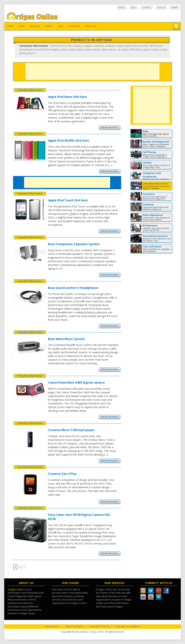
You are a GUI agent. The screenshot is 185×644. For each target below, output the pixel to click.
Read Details (110, 127)
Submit (175, 8)
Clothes (147, 163)
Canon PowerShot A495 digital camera (76, 383)
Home (10, 26)
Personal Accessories (155, 236)
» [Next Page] (24, 567)
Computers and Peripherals (152, 175)
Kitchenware (150, 226)
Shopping (74, 26)
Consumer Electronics (30, 90)
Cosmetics (149, 194)
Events (49, 26)
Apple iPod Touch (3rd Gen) (68, 200)
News (22, 26)
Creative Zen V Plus (62, 474)
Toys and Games (152, 247)
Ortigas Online (16, 589)
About (122, 8)
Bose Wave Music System (66, 339)
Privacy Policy (53, 627)
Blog (134, 8)
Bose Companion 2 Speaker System (74, 244)
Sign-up (161, 8)
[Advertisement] (92, 72)
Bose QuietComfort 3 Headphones (73, 288)
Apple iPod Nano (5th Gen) (67, 97)
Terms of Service (74, 627)
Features (35, 26)
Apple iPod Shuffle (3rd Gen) (69, 140)
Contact (147, 8)
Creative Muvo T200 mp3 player (71, 430)
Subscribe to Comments (127, 627)
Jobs (61, 26)
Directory (91, 26)
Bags (146, 131)
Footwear (148, 205)
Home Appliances (153, 215)
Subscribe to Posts (99, 627)
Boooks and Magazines (156, 142)
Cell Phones (150, 152)
